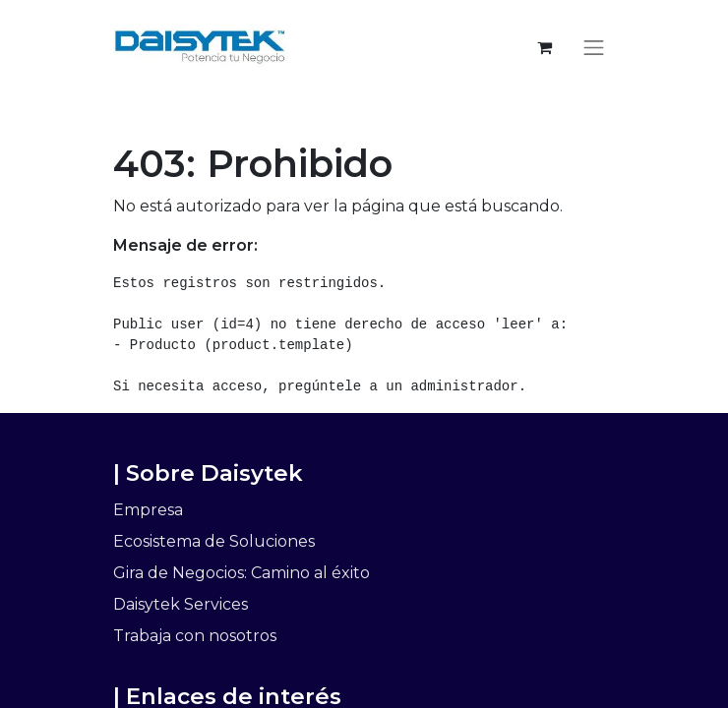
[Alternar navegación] (594, 47)
